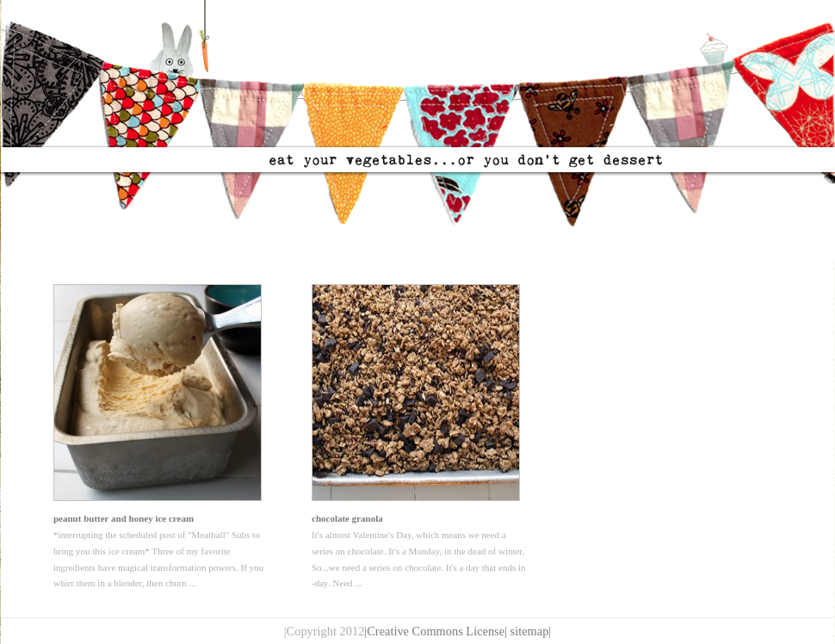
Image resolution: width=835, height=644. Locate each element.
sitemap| (531, 631)
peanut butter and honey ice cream (124, 518)
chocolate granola (347, 518)
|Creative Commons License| (436, 631)
